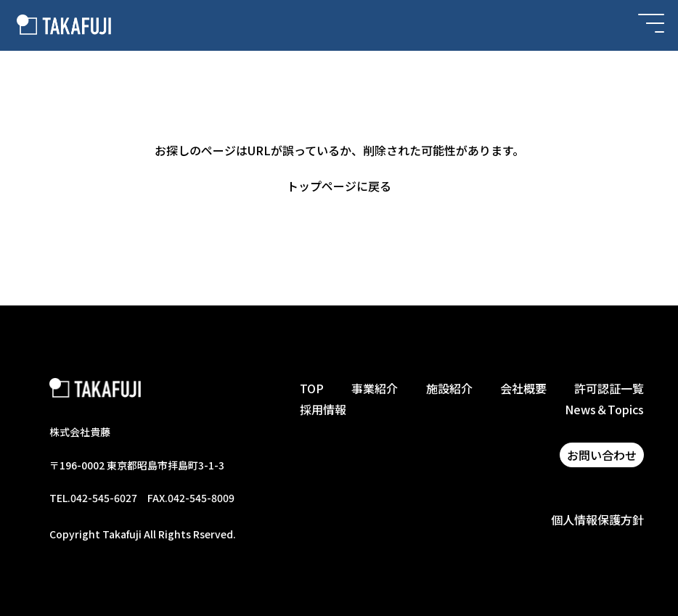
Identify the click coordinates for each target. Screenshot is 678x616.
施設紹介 (449, 388)
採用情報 (323, 409)
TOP (312, 388)
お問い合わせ (602, 455)
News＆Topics (604, 409)
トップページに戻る (339, 186)
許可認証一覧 (609, 388)
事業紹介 (375, 388)
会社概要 (523, 388)
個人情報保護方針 (597, 520)
